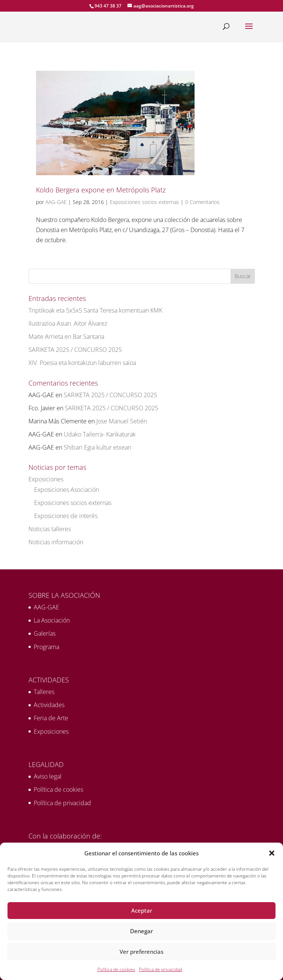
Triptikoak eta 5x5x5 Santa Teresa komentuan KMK (95, 310)
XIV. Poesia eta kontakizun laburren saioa (82, 363)
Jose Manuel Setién (122, 421)
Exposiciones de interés (66, 516)
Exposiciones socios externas (144, 202)
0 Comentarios (202, 202)
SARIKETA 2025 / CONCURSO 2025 (75, 350)
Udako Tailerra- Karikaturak (100, 434)
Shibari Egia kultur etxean (97, 447)
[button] (272, 853)
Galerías (45, 633)
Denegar (141, 931)
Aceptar (142, 910)
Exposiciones (46, 479)
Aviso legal (48, 776)
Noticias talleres (50, 529)
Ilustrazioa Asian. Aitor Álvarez (68, 323)
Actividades (49, 705)
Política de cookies (116, 969)
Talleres (44, 692)
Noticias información (56, 542)
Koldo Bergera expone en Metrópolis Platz (101, 190)
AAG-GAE (56, 202)
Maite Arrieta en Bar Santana (66, 337)
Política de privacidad (161, 969)
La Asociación (52, 620)
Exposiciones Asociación (67, 490)
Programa (46, 647)
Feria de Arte (51, 718)
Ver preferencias (141, 952)
